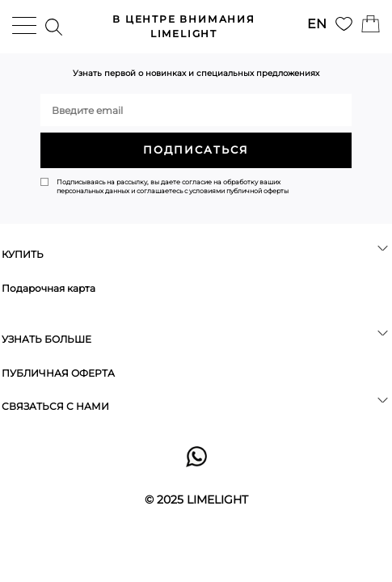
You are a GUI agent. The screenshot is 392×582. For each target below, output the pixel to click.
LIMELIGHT (184, 26)
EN (317, 24)
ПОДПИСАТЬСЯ (196, 150)
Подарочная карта (48, 288)
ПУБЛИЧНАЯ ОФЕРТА (58, 373)
